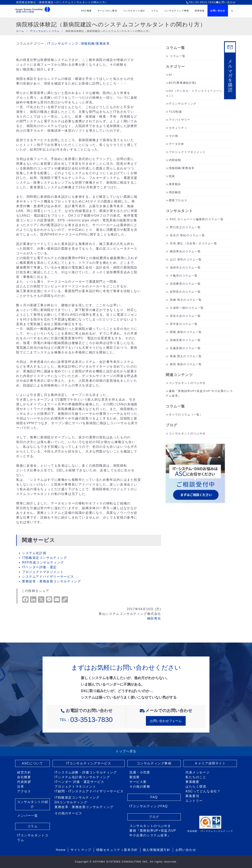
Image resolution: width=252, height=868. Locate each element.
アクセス (24, 791)
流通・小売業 (140, 772)
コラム (155, 11)
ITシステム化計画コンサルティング (82, 777)
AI (170, 75)
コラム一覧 (178, 56)
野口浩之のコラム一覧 (185, 227)
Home (61, 850)
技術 (172, 176)
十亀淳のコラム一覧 (184, 276)
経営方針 (24, 772)
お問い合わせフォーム (166, 721)
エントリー (194, 801)
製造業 (135, 777)
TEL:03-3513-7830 (201, 2)
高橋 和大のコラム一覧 (186, 300)
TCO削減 (175, 112)
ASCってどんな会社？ (203, 791)
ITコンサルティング (63, 44)
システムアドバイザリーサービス (48, 577)
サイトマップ (81, 850)
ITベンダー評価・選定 (39, 567)
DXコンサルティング (71, 802)
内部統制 (175, 160)
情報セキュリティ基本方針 (117, 850)
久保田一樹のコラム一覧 (187, 308)
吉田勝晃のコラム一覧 (185, 284)
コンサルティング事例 (177, 11)
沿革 (21, 787)
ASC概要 (87, 11)
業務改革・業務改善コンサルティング (51, 581)
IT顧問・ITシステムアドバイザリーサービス (89, 791)
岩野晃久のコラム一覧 (185, 292)
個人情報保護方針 (157, 850)
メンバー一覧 (28, 816)
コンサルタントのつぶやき (187, 383)
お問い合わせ (226, 2)
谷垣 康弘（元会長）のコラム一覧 (194, 243)
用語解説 (175, 192)
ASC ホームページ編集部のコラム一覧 (197, 219)
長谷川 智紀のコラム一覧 (187, 235)
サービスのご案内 (107, 11)
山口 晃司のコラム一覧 (186, 259)
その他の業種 (140, 787)
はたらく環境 (196, 787)
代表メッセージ (198, 772)
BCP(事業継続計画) (183, 83)
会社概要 (24, 777)
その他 (174, 136)
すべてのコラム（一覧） (186, 415)
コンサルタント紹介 (134, 11)
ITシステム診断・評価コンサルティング (86, 772)
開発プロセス (178, 200)
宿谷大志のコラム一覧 (185, 316)
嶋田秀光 (154, 618)
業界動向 (175, 184)
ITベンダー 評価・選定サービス (79, 782)
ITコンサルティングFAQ (149, 806)
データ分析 (177, 144)
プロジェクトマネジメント (43, 572)
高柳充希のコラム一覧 (185, 340)
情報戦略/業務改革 (95, 44)
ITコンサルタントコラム (33, 838)
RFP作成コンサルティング (43, 562)
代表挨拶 (24, 782)
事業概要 (192, 782)
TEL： (86, 720)
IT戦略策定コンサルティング (45, 558)
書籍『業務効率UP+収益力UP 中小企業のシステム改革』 (153, 833)
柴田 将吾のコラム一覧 (186, 364)
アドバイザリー (180, 120)
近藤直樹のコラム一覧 (185, 348)
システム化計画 (34, 553)
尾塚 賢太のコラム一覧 (186, 356)
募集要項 (192, 796)
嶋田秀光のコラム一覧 (185, 251)
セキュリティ (178, 128)
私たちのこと (196, 777)
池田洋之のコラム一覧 (185, 268)
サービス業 (138, 782)
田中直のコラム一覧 (184, 324)
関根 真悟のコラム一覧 (186, 332)
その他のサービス (68, 813)
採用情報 (200, 11)
